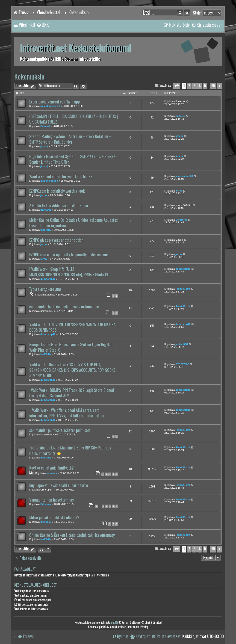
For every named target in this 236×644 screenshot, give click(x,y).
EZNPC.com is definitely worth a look (57, 191)
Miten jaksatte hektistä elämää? (54, 518)
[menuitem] (43, 25)
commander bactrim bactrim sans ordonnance (64, 307)
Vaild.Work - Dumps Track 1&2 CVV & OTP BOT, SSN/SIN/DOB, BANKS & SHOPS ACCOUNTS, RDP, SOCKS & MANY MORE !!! (72, 370)
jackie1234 (182, 344)
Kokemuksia (29, 77)
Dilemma (46, 504)
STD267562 (182, 364)
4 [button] (200, 86)
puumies (52, 473)
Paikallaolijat (25, 569)
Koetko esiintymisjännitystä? (52, 468)
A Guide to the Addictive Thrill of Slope (59, 206)
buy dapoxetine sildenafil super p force (59, 485)
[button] (177, 86)
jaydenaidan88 (49, 181)
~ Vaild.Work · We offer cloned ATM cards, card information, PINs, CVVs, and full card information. (67, 413)
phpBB (115, 622)
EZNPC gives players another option (56, 240)
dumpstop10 (48, 279)
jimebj (44, 146)
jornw (44, 195)
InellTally (46, 230)
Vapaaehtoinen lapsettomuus (52, 500)
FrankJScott (183, 289)
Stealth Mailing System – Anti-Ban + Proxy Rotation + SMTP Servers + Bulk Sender (70, 139)
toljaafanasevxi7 (50, 106)
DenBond (181, 220)
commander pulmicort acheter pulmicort (60, 430)
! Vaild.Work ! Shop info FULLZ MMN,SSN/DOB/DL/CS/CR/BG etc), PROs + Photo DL (69, 272)
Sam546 (45, 126)
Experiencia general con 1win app (55, 102)
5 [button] (205, 86)
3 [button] (194, 86)
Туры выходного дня (45, 289)
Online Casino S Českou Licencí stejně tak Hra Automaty (72, 535)
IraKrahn (46, 210)
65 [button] (213, 86)
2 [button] (189, 86)
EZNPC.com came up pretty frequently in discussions (69, 255)
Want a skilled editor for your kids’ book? (61, 177)
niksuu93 (46, 522)
